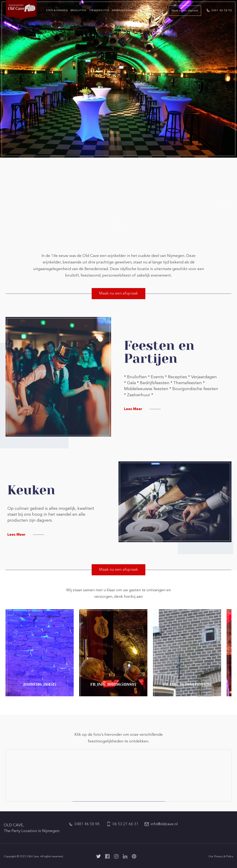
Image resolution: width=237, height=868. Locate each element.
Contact (157, 10)
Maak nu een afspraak (185, 11)
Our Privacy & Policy (221, 857)
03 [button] (220, 223)
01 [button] (220, 203)
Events (143, 10)
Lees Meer (133, 409)
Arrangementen (123, 10)
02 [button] (220, 213)
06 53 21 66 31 (126, 824)
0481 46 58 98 (222, 11)
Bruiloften (78, 10)
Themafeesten (99, 10)
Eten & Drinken (57, 10)
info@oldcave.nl (164, 824)
